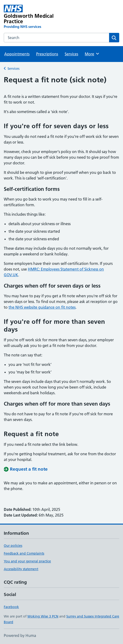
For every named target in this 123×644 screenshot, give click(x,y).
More (92, 54)
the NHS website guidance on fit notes (42, 307)
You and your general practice (27, 561)
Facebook (11, 607)
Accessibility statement (21, 569)
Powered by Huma (20, 635)
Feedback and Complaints (24, 553)
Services (71, 54)
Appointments (17, 54)
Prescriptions (47, 54)
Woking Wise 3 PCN (43, 616)
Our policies (13, 546)
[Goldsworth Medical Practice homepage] (38, 17)
